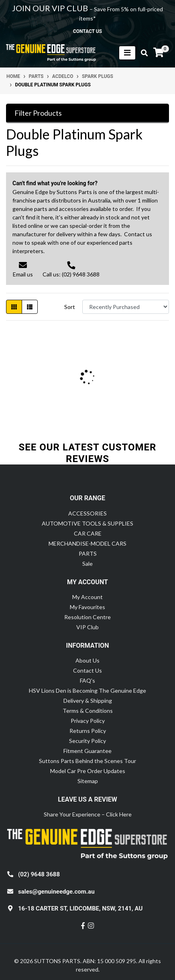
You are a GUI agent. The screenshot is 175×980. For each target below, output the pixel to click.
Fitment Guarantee (87, 751)
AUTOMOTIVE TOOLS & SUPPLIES (87, 523)
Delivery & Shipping (88, 701)
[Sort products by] (126, 307)
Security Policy (87, 741)
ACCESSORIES (87, 513)
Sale (87, 564)
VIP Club (87, 627)
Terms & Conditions (88, 711)
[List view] (30, 307)
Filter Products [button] (38, 113)
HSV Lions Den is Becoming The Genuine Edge (87, 691)
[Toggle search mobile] (142, 53)
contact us (87, 31)
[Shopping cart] (159, 53)
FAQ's (87, 680)
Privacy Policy (88, 721)
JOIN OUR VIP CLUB (51, 8)
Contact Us (87, 670)
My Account (87, 597)
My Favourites (87, 607)
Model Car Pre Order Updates (88, 771)
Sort (70, 307)
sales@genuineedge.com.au (56, 892)
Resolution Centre (87, 617)
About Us (87, 660)
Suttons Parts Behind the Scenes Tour (87, 761)
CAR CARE (88, 533)
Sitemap (88, 781)
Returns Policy (88, 731)
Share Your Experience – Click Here (88, 814)
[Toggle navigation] (127, 53)
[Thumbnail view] (14, 307)
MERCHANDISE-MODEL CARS (87, 543)
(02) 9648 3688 (39, 874)
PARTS (88, 553)
